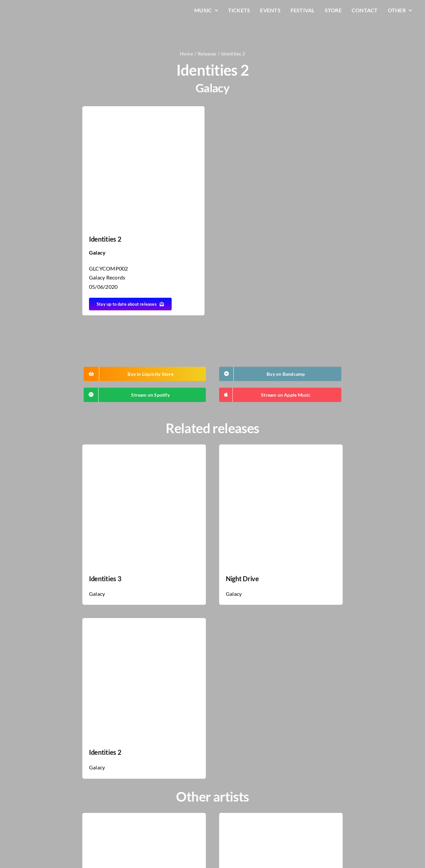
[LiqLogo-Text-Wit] (38, 9)
